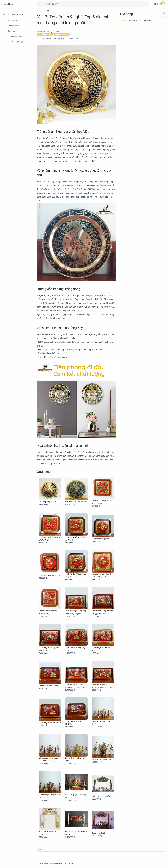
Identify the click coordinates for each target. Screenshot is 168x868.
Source (67, 863)
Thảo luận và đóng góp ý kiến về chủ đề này (53, 35)
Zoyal (10, 4)
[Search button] (41, 4)
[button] (156, 4)
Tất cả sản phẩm (14, 21)
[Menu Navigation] (5, 4)
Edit (72, 863)
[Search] (93, 4)
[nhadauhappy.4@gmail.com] (48, 32)
